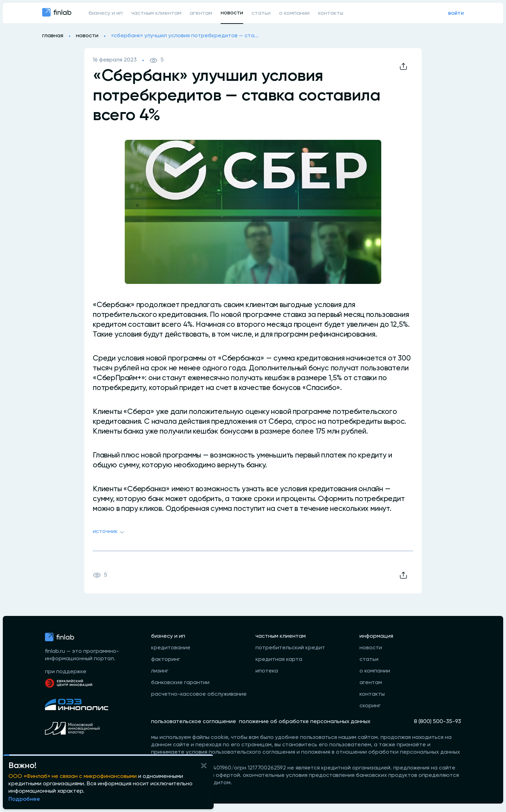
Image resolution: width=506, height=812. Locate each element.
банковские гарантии (180, 683)
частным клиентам (156, 13)
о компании (294, 13)
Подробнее (24, 799)
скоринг (370, 706)
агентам (201, 13)
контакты (331, 13)
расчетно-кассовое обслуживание (199, 694)
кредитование (171, 648)
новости (232, 13)
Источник (109, 532)
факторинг (166, 660)
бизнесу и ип (106, 13)
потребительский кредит (290, 648)
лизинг (160, 671)
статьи (261, 13)
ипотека (267, 671)
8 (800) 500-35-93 (437, 722)
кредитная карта (279, 660)
